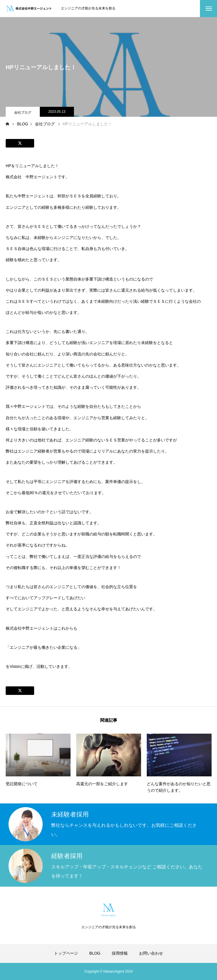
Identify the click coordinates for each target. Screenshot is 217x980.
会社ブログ (23, 112)
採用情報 (120, 953)
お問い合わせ (151, 953)
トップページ (66, 953)
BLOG (95, 953)
